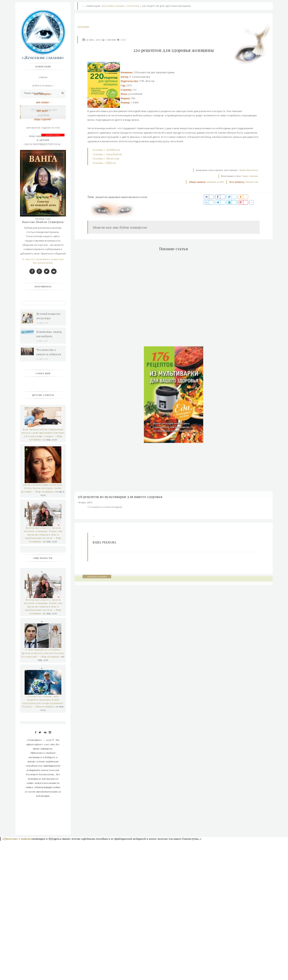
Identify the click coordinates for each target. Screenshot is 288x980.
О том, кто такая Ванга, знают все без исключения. (43, 400)
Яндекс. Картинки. (251, 177)
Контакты (43, 186)
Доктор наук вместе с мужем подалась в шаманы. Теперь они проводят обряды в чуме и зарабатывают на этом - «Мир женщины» (43, 673)
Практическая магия (43, 153)
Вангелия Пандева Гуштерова (43, 361)
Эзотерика (133, 7)
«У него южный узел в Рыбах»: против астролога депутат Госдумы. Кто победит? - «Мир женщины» (43, 792)
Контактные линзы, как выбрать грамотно (49, 473)
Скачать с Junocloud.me (107, 155)
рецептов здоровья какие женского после (121, 198)
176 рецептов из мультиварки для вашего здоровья (121, 498)
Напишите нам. (252, 183)
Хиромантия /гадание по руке (43, 128)
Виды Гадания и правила (43, 137)
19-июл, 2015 (93, 40)
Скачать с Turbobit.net (106, 150)
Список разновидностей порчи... (43, 145)
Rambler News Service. (249, 171)
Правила (43, 195)
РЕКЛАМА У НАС (43, 219)
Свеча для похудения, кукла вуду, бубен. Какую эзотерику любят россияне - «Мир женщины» (42, 627)
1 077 (123, 40)
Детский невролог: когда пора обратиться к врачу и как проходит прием (50, 455)
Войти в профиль (42, 86)
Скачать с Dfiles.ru (104, 163)
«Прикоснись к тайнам (16, 978)
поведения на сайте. (215, 183)
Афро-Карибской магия (43, 170)
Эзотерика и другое (43, 178)
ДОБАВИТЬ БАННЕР (97, 577)
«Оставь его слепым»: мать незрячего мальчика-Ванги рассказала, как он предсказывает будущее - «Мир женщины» (43, 840)
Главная (43, 78)
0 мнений (110, 40)
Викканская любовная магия (43, 162)
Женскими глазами (113, 7)
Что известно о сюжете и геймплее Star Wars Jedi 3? (49, 491)
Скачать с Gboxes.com (106, 159)
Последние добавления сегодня (43, 203)
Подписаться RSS (43, 211)
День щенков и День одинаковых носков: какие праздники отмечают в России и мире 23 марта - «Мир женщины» (43, 573)
